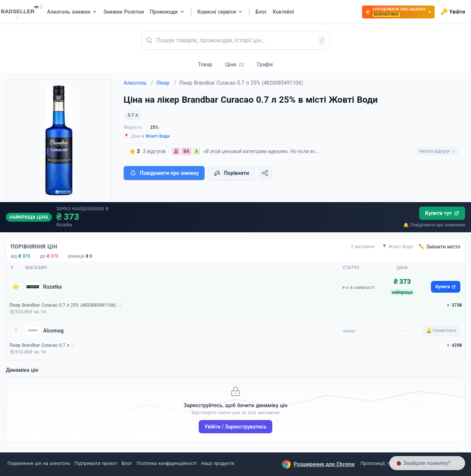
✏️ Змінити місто (439, 247)
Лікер (166, 83)
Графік (265, 64)
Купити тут (442, 213)
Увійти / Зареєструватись (236, 427)
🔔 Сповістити (441, 331)
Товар (205, 64)
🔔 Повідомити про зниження (434, 225)
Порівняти (231, 173)
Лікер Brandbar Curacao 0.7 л (39, 345)
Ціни (235, 64)
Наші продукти (218, 463)
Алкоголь (138, 83)
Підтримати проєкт (96, 463)
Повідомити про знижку (164, 173)
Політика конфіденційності (167, 463)
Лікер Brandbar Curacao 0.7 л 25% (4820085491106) (63, 305)
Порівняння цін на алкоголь (39, 463)
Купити (446, 287)
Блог (127, 463)
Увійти (453, 12)
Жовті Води (157, 136)
